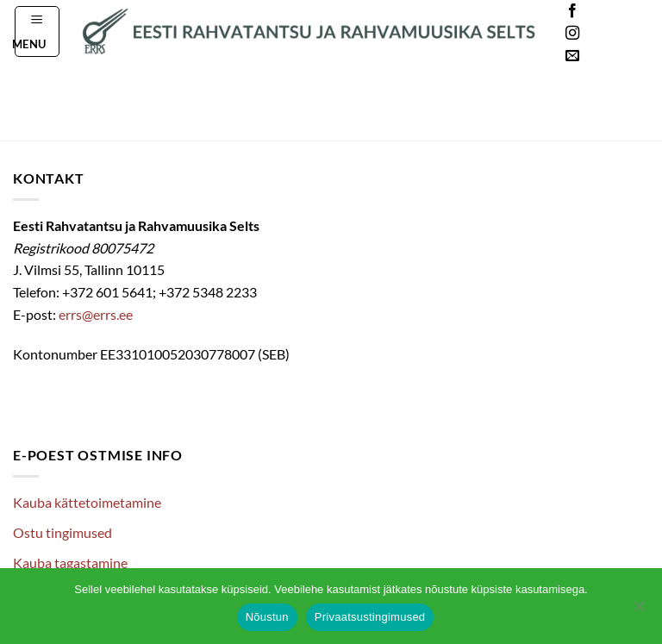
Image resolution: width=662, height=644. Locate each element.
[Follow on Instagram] (572, 34)
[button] (37, 31)
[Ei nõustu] (639, 611)
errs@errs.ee (96, 314)
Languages (622, 34)
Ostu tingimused (62, 532)
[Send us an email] (572, 56)
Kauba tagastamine (70, 563)
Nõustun (267, 617)
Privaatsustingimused (370, 617)
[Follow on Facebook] (572, 11)
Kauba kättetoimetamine (87, 502)
